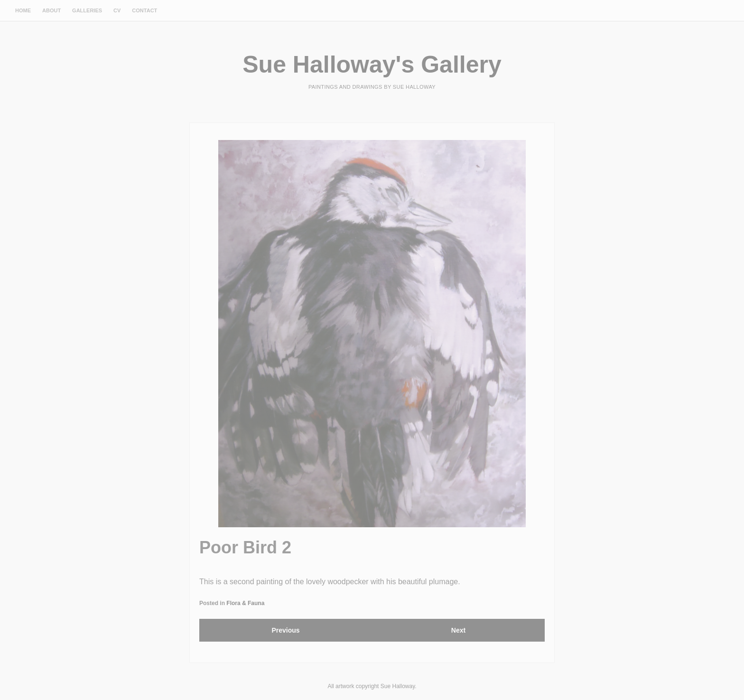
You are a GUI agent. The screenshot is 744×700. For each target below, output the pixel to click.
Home (23, 10)
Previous (285, 630)
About (51, 10)
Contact (144, 10)
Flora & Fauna (245, 603)
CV (117, 10)
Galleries (87, 10)
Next (458, 630)
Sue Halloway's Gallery (372, 65)
